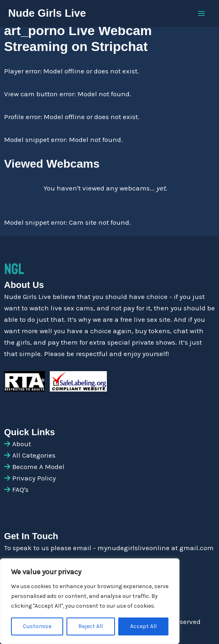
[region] (90, 601)
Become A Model (38, 467)
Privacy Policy (34, 478)
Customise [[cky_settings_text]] (37, 626)
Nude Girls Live (47, 13)
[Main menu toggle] (202, 13)
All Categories (34, 455)
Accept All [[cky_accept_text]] (143, 626)
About (22, 444)
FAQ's (20, 489)
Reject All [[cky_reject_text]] (91, 626)
